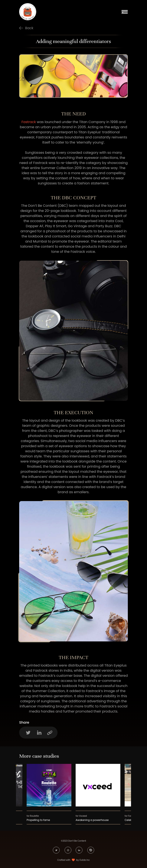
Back (29, 28)
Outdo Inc (85, 860)
